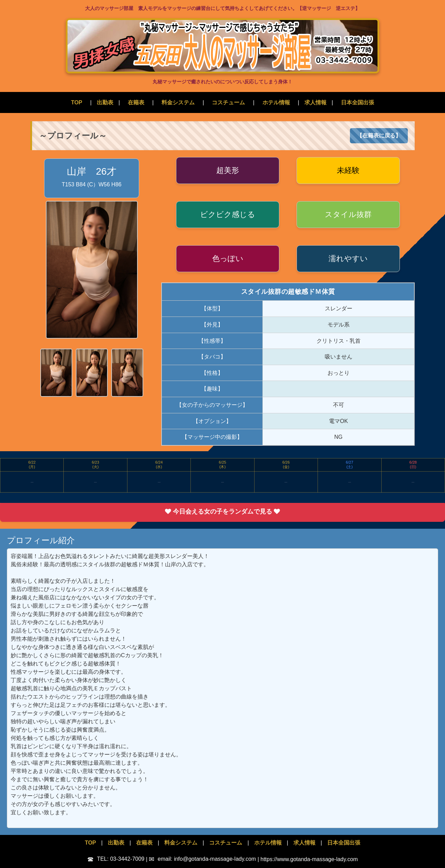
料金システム (178, 102)
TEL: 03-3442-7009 (116, 859)
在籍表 (136, 102)
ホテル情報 (276, 102)
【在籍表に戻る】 (379, 136)
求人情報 (315, 102)
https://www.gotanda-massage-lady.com (309, 859)
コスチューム (228, 102)
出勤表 (105, 102)
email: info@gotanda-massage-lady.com (203, 859)
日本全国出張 (358, 102)
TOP (77, 102)
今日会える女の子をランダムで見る (222, 511)
